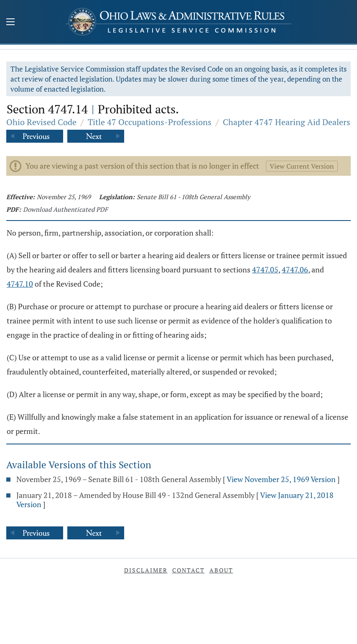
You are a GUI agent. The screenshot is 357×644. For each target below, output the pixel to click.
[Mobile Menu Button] (10, 23)
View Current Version (302, 166)
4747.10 (20, 284)
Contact (189, 570)
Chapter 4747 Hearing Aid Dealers (287, 122)
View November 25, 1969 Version (281, 479)
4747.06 (295, 269)
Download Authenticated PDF (65, 209)
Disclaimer (146, 570)
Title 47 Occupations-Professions (150, 122)
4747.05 (265, 269)
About (221, 570)
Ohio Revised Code (41, 122)
